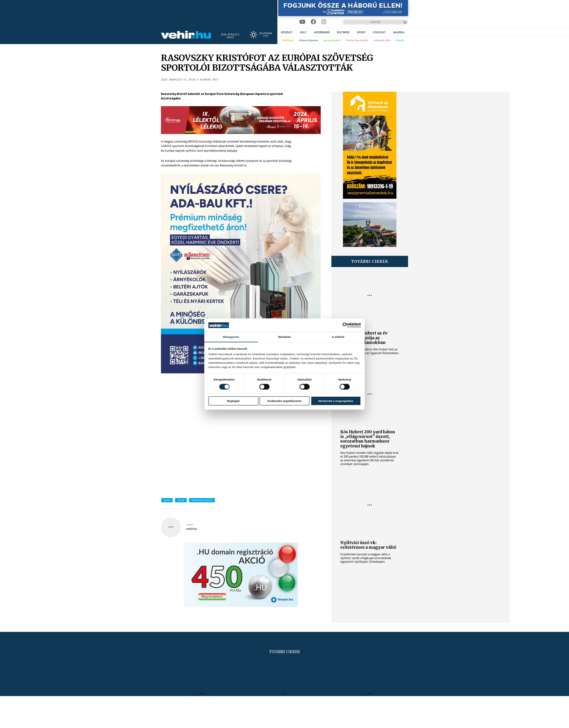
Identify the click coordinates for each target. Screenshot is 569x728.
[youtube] (302, 22)
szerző (190, 525)
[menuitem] (287, 32)
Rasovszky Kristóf (202, 500)
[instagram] (324, 22)
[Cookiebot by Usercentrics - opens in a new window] (345, 325)
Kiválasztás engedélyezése (284, 401)
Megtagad (233, 401)
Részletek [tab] (284, 337)
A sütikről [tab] (338, 337)
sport (167, 500)
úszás (181, 500)
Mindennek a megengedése (336, 401)
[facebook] (313, 22)
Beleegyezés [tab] (231, 337)
